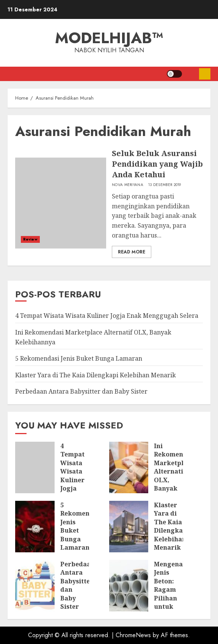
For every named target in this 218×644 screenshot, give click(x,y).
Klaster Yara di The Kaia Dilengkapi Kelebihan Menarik (96, 375)
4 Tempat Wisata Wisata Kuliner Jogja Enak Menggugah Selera (107, 316)
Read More (132, 252)
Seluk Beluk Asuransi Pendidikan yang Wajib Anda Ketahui (157, 164)
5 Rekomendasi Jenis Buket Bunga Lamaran (79, 358)
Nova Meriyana (128, 185)
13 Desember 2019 (165, 185)
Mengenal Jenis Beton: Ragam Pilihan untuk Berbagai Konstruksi (172, 594)
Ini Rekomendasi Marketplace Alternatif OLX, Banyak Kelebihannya (176, 471)
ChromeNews (133, 635)
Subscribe (205, 74)
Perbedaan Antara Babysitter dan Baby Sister (81, 391)
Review (30, 239)
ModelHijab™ (109, 38)
